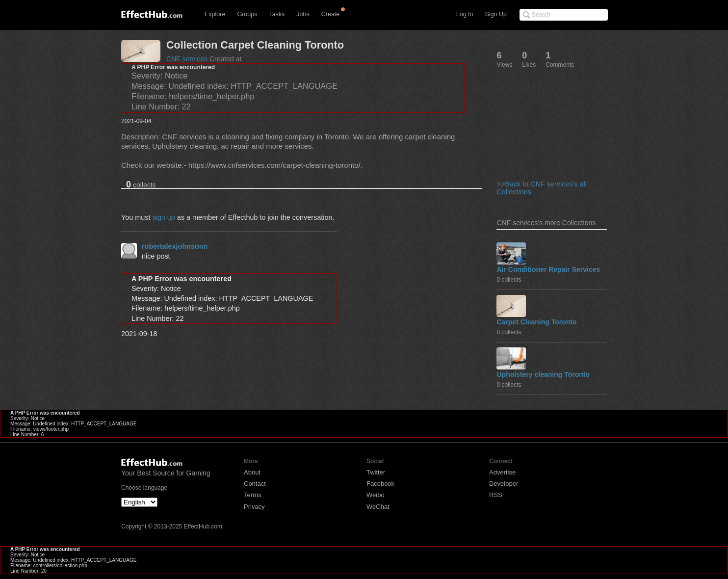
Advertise (502, 472)
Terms (252, 495)
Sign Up (496, 14)
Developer (504, 484)
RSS (496, 495)
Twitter (376, 472)
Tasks (277, 14)
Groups (247, 14)
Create (331, 14)
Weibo (376, 495)
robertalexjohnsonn (175, 246)
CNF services (187, 59)
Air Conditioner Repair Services (548, 269)
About (252, 472)
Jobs (303, 14)
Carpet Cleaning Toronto (536, 322)
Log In (465, 14)
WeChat (378, 507)
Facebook (380, 484)
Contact (255, 484)
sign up (163, 217)
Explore (215, 14)
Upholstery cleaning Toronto (543, 374)
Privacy (254, 507)
